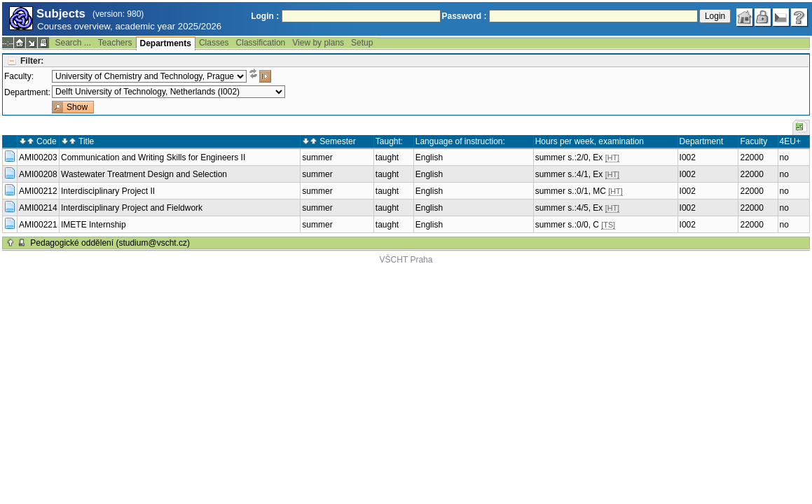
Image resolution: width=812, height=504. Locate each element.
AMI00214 (38, 208)
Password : (465, 16)
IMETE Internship (94, 225)
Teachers (115, 43)
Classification (261, 43)
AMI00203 (38, 157)
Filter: (32, 61)
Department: (27, 92)
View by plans (318, 43)
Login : (265, 16)
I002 (688, 157)
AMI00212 (38, 191)
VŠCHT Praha (406, 260)
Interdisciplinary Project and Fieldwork (132, 208)
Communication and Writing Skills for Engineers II (153, 157)
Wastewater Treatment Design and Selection (144, 174)
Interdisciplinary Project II (108, 191)
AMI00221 (38, 225)
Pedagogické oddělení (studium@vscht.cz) (110, 243)
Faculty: (19, 76)
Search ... (73, 43)
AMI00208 (38, 174)
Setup (362, 43)
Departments (166, 43)
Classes (214, 43)
